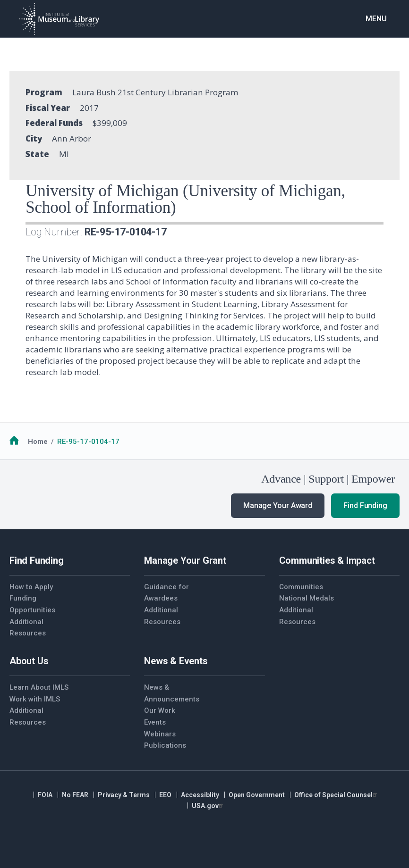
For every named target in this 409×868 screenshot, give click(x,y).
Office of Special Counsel (337, 795)
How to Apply (31, 587)
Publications (165, 745)
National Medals (307, 598)
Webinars (160, 734)
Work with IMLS (35, 699)
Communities (301, 587)
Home (38, 442)
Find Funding (365, 505)
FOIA (45, 795)
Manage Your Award (278, 505)
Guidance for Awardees (166, 593)
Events (155, 722)
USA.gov (209, 806)
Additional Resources (28, 628)
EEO (165, 795)
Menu (376, 19)
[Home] (59, 19)
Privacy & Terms (124, 795)
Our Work (160, 710)
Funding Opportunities (32, 604)
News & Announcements (172, 693)
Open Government (257, 795)
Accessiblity (200, 795)
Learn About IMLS (39, 687)
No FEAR (75, 795)
